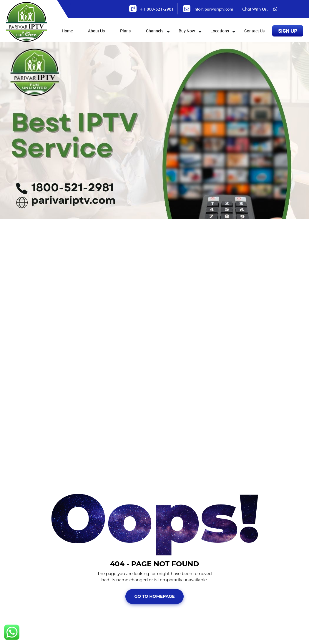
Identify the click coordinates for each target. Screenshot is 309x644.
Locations (220, 31)
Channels (155, 31)
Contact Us (254, 31)
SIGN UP (288, 31)
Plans (125, 31)
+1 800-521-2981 (157, 9)
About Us (96, 31)
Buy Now (187, 31)
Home (67, 31)
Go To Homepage (154, 596)
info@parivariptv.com (213, 9)
